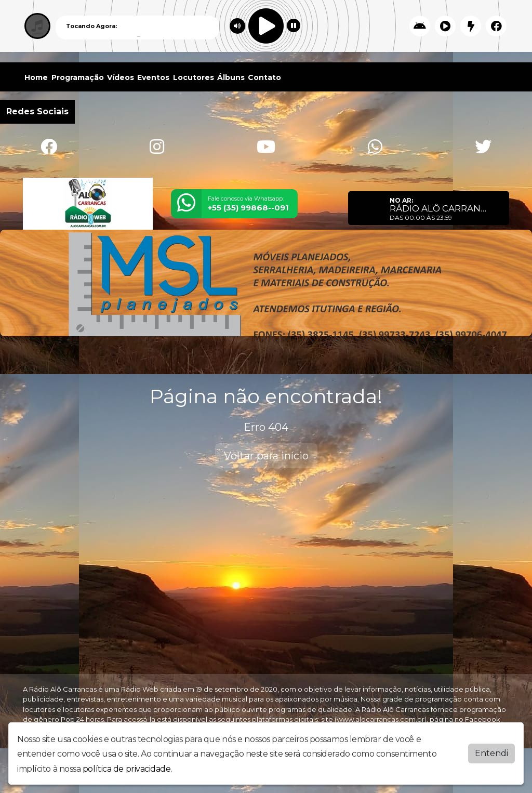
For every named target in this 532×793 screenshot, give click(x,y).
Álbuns (231, 77)
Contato (264, 77)
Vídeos (121, 77)
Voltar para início (266, 456)
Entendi (491, 753)
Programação (78, 77)
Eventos (153, 77)
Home (36, 77)
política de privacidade (127, 769)
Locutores (194, 77)
